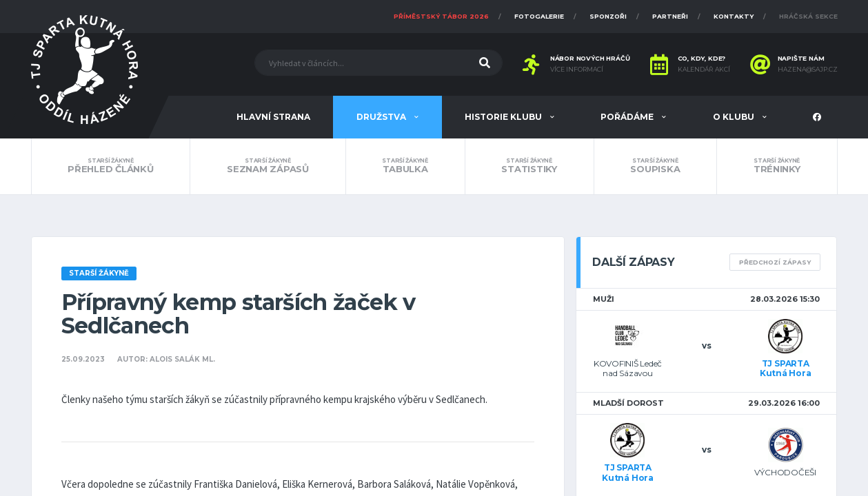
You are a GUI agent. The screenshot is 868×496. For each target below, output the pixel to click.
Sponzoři (608, 16)
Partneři (670, 16)
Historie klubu (504, 117)
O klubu (735, 117)
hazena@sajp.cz (808, 70)
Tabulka (405, 166)
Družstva (382, 117)
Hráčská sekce (808, 16)
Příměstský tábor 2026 (441, 16)
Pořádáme (628, 117)
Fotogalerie (539, 16)
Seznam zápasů (268, 166)
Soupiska (655, 166)
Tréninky (777, 166)
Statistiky (529, 166)
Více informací (577, 70)
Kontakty (734, 16)
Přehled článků (111, 166)
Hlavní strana (273, 117)
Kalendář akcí (704, 70)
